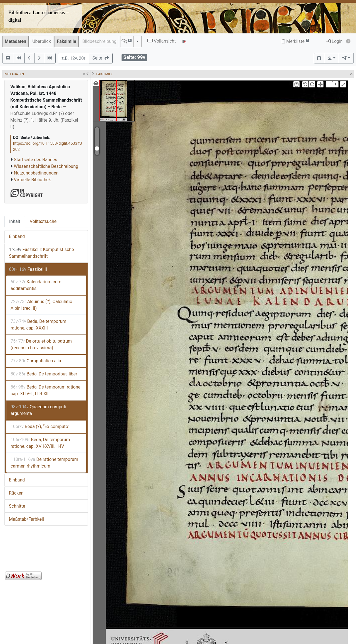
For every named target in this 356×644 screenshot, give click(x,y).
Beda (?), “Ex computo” (40, 427)
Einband (17, 236)
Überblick (42, 41)
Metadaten (15, 41)
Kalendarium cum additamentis (36, 285)
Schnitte (17, 506)
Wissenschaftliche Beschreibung (46, 166)
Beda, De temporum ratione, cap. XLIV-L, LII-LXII (46, 390)
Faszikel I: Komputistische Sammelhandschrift (41, 253)
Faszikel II (28, 269)
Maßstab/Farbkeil (26, 519)
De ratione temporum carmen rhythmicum (44, 463)
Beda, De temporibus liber (44, 374)
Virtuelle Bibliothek (32, 180)
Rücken (16, 493)
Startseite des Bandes (36, 160)
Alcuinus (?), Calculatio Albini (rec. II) (41, 305)
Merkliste (295, 41)
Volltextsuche (43, 221)
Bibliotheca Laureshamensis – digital (39, 16)
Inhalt (15, 221)
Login (334, 41)
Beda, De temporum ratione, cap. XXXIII (38, 325)
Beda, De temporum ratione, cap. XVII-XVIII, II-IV (40, 443)
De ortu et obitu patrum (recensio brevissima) (41, 344)
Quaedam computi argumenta (38, 410)
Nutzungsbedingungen (36, 173)
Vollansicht (161, 41)
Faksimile (67, 41)
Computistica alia (36, 361)
